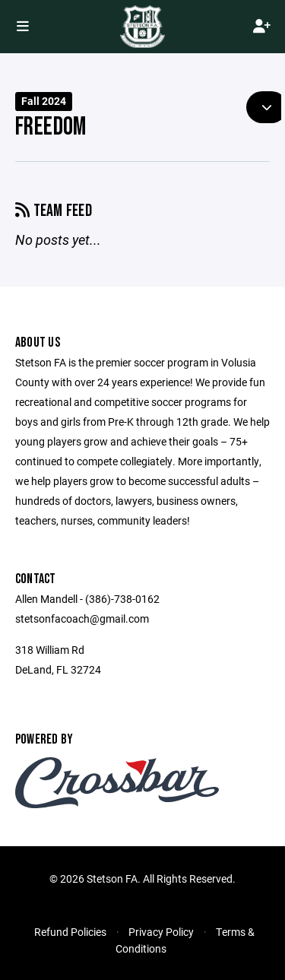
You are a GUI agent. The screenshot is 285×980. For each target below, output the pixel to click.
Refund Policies (70, 932)
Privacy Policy (161, 932)
